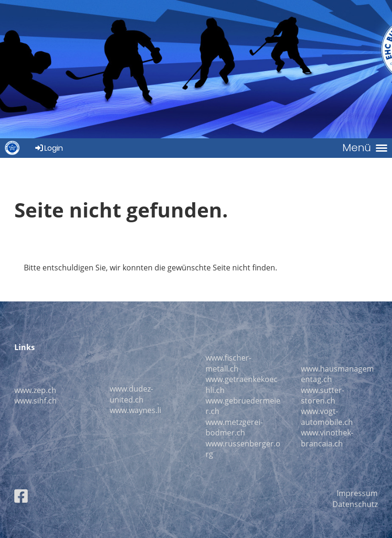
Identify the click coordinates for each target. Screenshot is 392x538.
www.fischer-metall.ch (228, 363)
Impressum (357, 493)
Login (48, 148)
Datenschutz (355, 504)
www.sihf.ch (36, 401)
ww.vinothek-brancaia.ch (327, 438)
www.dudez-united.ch (131, 394)
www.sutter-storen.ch (323, 395)
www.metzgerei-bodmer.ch (234, 427)
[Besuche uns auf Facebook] (21, 496)
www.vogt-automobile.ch (327, 416)
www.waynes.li (135, 410)
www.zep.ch (35, 390)
